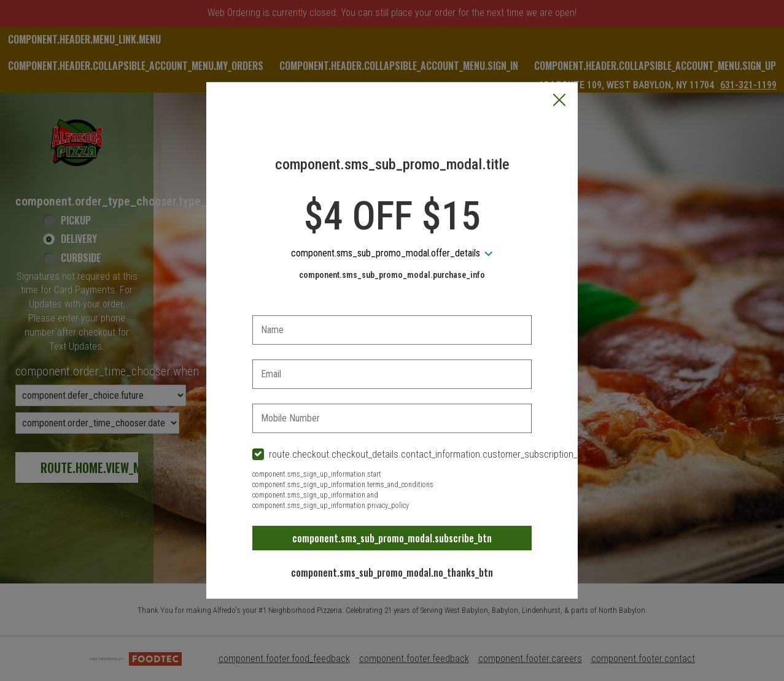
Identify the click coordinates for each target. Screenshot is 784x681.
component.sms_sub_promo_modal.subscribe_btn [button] (392, 538)
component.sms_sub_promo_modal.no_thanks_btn (392, 572)
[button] (559, 101)
